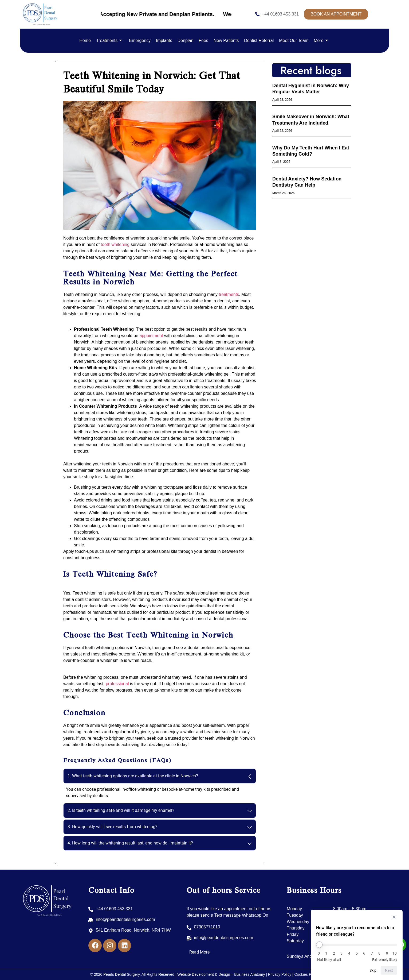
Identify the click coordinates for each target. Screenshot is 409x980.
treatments (229, 294)
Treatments (109, 40)
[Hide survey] (394, 917)
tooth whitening (115, 244)
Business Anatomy (250, 974)
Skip (373, 970)
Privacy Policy (280, 974)
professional (117, 684)
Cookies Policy (306, 974)
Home (85, 40)
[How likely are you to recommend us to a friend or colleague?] (357, 945)
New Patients (226, 40)
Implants (164, 40)
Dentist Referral (259, 40)
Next (389, 970)
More (321, 40)
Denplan (186, 40)
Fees (203, 40)
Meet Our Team (294, 40)
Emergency (140, 40)
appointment (151, 336)
